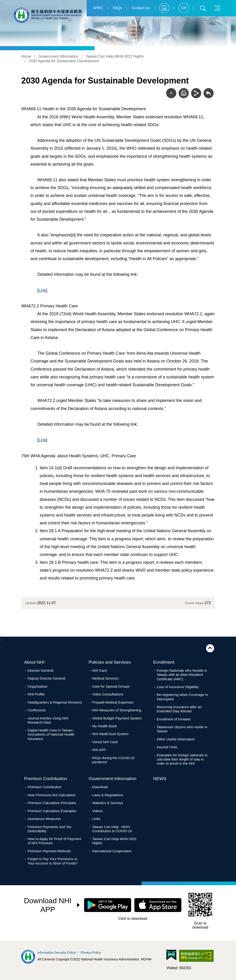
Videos (97, 811)
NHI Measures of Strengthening (117, 710)
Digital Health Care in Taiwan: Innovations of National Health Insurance (51, 734)
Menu (217, 8)
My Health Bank (105, 726)
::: (2, 2)
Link (42, 290)
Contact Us (141, 8)
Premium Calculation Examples (52, 811)
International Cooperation (112, 851)
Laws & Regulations (108, 795)
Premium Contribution (46, 779)
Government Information (58, 56)
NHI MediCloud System (110, 734)
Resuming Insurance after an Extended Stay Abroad (179, 709)
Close (210, 648)
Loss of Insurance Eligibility (178, 687)
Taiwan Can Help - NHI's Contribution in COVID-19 (112, 829)
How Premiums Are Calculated (51, 795)
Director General (40, 670)
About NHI (34, 662)
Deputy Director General (47, 678)
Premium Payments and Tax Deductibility (50, 829)
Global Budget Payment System (117, 718)
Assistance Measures (44, 819)
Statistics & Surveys (108, 803)
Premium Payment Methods (49, 851)
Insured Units (167, 747)
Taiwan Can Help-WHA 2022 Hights (115, 56)
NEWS (160, 779)
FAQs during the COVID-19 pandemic (113, 760)
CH (184, 8)
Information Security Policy (56, 953)
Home (26, 56)
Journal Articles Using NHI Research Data (48, 720)
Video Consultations (108, 694)
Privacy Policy (91, 953)
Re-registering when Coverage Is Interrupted (182, 697)
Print (184, 93)
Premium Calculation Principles (52, 803)
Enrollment (164, 662)
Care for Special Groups (111, 686)
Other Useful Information (176, 739)
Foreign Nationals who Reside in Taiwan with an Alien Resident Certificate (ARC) (182, 675)
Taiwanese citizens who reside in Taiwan (182, 729)
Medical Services (105, 678)
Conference (37, 710)
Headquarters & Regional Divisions (55, 702)
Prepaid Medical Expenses (113, 702)
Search (203, 8)
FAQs (117, 8)
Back (209, 93)
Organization (38, 686)
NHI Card (99, 670)
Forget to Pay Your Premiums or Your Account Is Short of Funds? (53, 861)
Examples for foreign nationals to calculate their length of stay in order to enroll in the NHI (182, 759)
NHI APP (99, 750)
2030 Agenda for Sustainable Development (64, 61)
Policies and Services (110, 662)
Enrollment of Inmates (174, 719)
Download (100, 787)
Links (96, 819)
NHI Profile (36, 694)
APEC (98, 8)
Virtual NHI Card (105, 742)
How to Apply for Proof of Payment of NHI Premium (54, 841)
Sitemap (164, 8)
